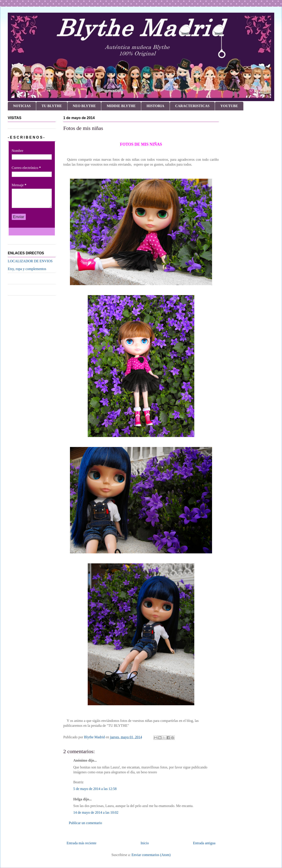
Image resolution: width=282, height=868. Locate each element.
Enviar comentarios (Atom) (151, 855)
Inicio (145, 843)
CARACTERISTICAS (192, 106)
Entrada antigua (204, 843)
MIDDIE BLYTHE (121, 106)
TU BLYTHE (52, 106)
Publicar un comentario (85, 823)
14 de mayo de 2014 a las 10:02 (96, 812)
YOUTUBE (229, 106)
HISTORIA (155, 106)
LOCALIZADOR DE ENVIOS (30, 261)
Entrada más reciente (81, 843)
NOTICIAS (22, 106)
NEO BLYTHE (84, 106)
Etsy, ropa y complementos (27, 269)
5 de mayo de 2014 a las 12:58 (95, 789)
